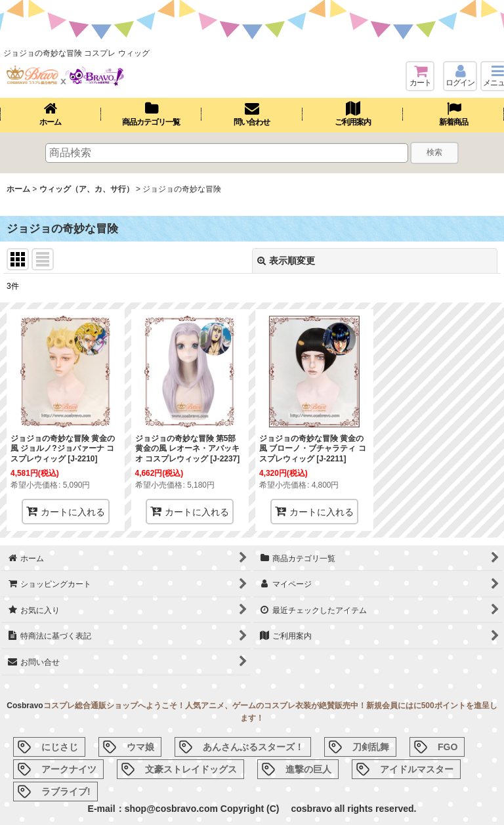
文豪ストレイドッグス (191, 769)
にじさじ (60, 747)
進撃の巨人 (308, 769)
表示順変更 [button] (286, 261)
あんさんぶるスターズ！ (253, 747)
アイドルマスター (417, 769)
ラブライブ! (66, 792)
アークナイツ (69, 769)
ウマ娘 (140, 747)
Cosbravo (25, 706)
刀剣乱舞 (371, 747)
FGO (448, 747)
